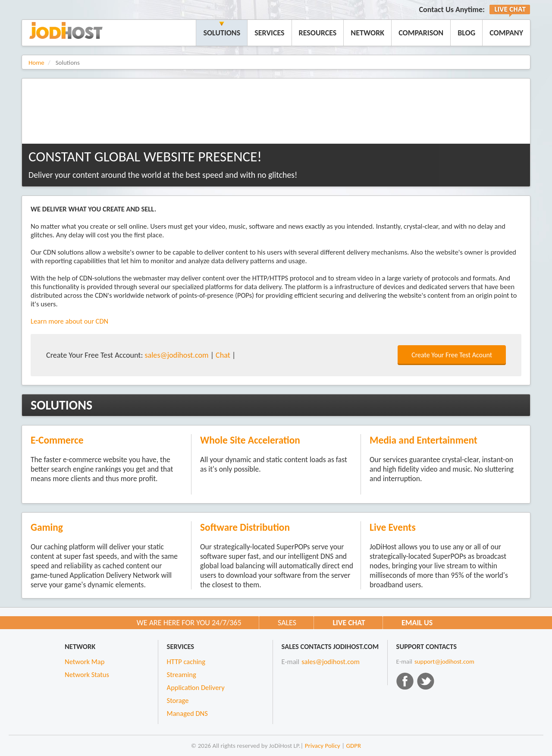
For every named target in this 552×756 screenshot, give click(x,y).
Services (269, 33)
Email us (417, 623)
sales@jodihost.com (176, 355)
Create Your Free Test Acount (452, 355)
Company (506, 33)
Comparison (421, 33)
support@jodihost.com (444, 661)
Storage (178, 700)
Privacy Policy (323, 746)
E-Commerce (57, 440)
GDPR (354, 746)
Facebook (405, 681)
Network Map (85, 661)
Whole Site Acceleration (250, 440)
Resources (318, 33)
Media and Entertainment (423, 440)
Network (367, 33)
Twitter (426, 681)
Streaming (182, 674)
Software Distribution (245, 527)
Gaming (47, 527)
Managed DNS (187, 713)
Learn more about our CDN (69, 321)
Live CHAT (349, 623)
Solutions (222, 33)
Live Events (393, 527)
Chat (223, 355)
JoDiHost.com (66, 30)
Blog (466, 33)
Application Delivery (196, 687)
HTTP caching (186, 661)
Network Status (87, 674)
